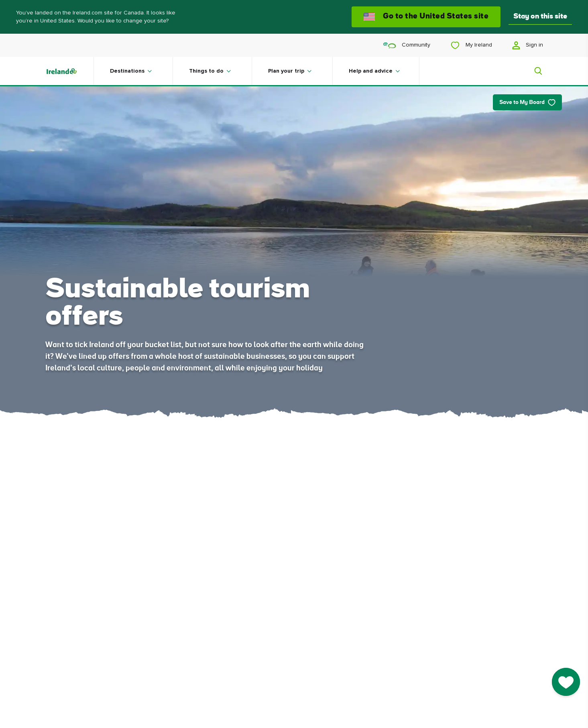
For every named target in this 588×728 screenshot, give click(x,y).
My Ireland (471, 45)
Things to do (206, 71)
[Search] (533, 71)
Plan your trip (286, 71)
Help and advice (371, 71)
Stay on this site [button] (540, 17)
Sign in (528, 45)
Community (407, 45)
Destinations (127, 71)
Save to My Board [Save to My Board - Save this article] (527, 103)
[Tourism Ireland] (69, 71)
